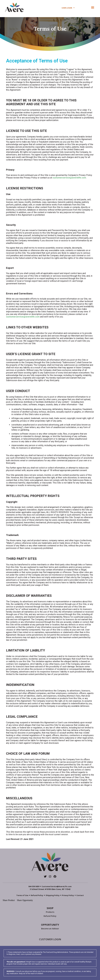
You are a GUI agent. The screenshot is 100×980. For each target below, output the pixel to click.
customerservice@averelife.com (69, 178)
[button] (93, 7)
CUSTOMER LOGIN (50, 939)
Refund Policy (50, 916)
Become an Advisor (50, 929)
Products (50, 912)
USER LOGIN (68, 8)
